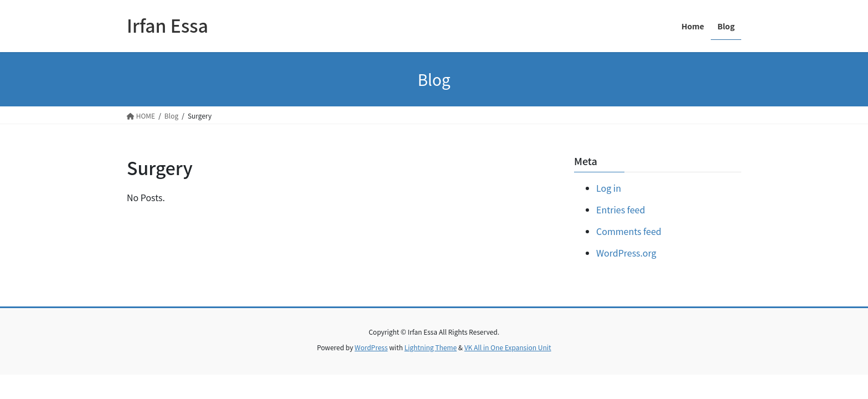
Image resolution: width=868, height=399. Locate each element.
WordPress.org (626, 253)
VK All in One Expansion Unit (508, 347)
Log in (609, 188)
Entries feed (621, 209)
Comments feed (629, 231)
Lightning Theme (430, 347)
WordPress (371, 347)
